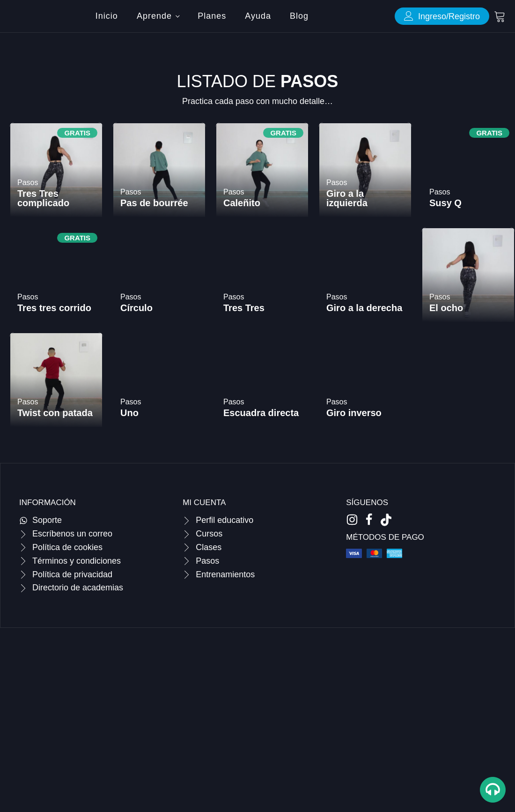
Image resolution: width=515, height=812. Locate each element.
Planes (212, 16)
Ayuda (258, 16)
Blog (299, 16)
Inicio (107, 16)
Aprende (154, 16)
